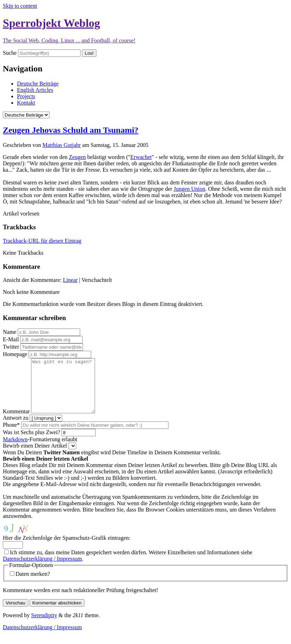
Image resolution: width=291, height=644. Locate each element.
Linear (70, 280)
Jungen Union (189, 189)
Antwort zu (16, 428)
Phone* (11, 435)
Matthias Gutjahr (62, 145)
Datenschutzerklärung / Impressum (42, 569)
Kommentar (16, 422)
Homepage (15, 354)
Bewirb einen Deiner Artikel (35, 456)
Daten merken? (33, 584)
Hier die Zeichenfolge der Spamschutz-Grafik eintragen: (67, 548)
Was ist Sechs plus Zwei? (31, 443)
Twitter (11, 347)
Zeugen (77, 157)
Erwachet (141, 157)
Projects (26, 96)
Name (10, 332)
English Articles (35, 90)
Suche (10, 53)
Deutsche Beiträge (38, 84)
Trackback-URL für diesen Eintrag (42, 241)
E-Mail (11, 339)
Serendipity (44, 626)
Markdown (15, 450)
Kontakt (26, 103)
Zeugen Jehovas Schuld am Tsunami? (71, 130)
